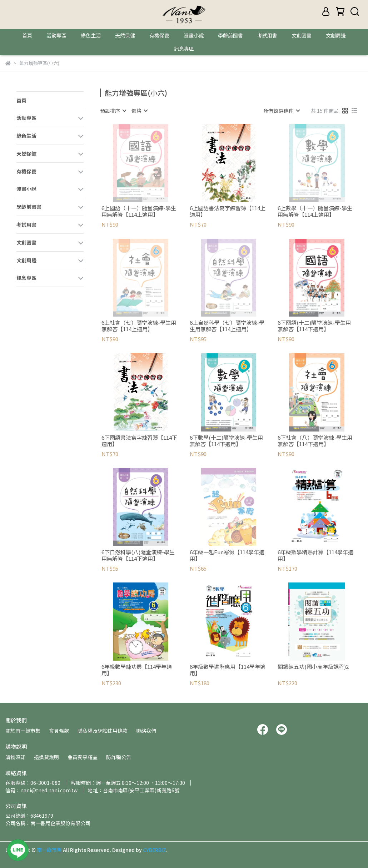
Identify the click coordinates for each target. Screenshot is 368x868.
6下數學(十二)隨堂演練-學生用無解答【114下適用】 (226, 441)
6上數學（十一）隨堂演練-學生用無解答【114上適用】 (315, 211)
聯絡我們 (146, 731)
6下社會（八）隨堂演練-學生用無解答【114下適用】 (315, 441)
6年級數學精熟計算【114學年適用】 (315, 555)
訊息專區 (184, 49)
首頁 (27, 35)
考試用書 (267, 35)
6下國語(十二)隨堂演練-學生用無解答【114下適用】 (314, 326)
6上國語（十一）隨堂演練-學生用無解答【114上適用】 (139, 211)
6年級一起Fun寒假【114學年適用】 (227, 555)
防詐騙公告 (119, 757)
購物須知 (15, 757)
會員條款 (59, 731)
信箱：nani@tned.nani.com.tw (41, 790)
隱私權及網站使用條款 (103, 731)
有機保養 (159, 35)
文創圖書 (302, 35)
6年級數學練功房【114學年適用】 (137, 670)
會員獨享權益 (83, 757)
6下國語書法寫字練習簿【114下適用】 (139, 441)
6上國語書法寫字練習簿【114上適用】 (228, 211)
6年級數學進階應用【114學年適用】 (228, 670)
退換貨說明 (46, 757)
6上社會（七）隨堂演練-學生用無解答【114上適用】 (139, 326)
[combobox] (113, 111)
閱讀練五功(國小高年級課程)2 (313, 667)
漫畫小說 (194, 35)
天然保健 (125, 35)
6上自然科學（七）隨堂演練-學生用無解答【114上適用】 (227, 326)
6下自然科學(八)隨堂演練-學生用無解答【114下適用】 (138, 555)
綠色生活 (91, 35)
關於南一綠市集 (23, 731)
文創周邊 (336, 35)
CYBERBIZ (155, 850)
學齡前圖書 (230, 35)
